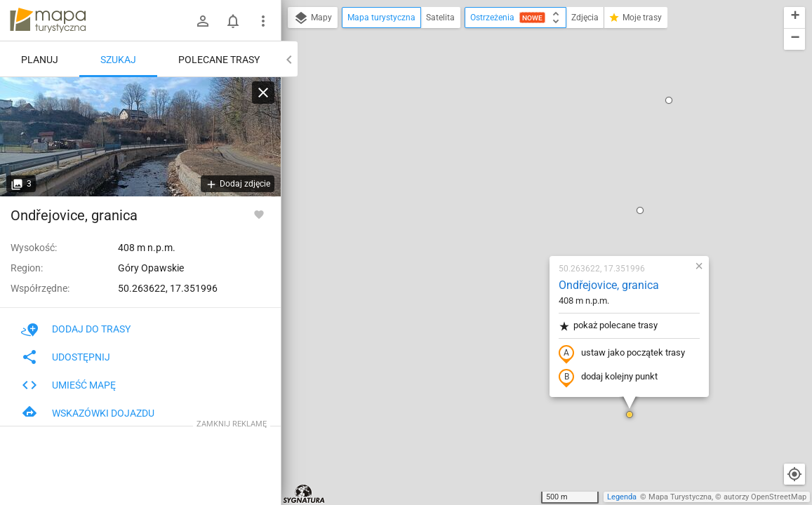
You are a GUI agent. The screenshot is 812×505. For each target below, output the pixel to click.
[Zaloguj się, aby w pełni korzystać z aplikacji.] (259, 214)
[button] (557, 48)
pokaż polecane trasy (525, 164)
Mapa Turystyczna (680, 497)
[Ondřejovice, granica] (140, 137)
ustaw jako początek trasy (538, 191)
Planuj (40, 60)
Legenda (622, 497)
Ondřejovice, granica (525, 123)
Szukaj (118, 60)
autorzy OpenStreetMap (765, 497)
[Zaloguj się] (203, 21)
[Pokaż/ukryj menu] (263, 21)
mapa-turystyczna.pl (48, 20)
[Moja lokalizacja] (794, 474)
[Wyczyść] (263, 93)
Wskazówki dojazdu (88, 413)
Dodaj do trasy (76, 329)
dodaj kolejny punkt (525, 215)
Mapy (313, 18)
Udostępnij (66, 357)
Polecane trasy (219, 60)
